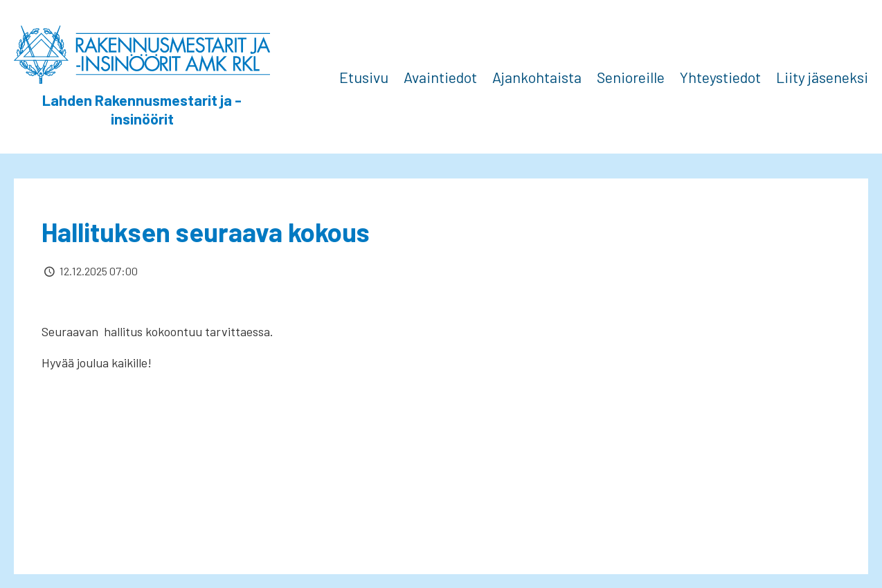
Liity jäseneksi (822, 77)
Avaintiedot (440, 77)
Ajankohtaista (537, 77)
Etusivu (364, 77)
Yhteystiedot (720, 77)
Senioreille (631, 77)
